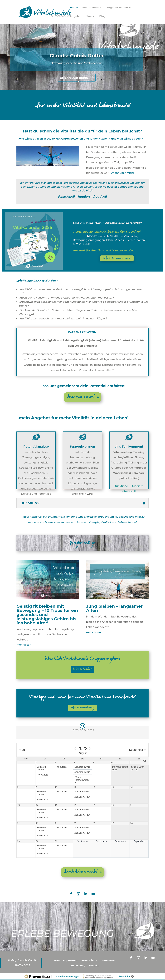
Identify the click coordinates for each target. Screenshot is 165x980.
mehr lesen (24, 645)
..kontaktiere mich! (81, 872)
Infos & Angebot (82, 669)
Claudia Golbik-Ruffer (77, 58)
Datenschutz (89, 960)
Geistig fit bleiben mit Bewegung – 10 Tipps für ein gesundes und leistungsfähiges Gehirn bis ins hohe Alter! (47, 615)
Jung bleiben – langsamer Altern (114, 608)
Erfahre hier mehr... (75, 80)
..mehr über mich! (122, 173)
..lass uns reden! (81, 397)
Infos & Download (117, 258)
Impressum (70, 960)
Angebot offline (81, 16)
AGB (57, 960)
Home (74, 8)
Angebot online (117, 8)
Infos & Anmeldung (83, 708)
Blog (102, 16)
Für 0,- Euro (90, 8)
